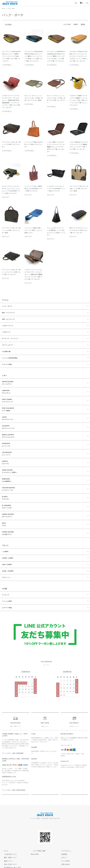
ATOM (37, 836)
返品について (6, 843)
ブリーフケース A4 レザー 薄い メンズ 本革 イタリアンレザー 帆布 (11, 230)
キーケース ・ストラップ (9, 337)
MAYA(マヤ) (4, 510)
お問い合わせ (64, 846)
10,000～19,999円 (7, 554)
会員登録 (62, 836)
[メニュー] (87, 3)
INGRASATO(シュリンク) (6, 436)
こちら (14, 758)
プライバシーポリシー (9, 853)
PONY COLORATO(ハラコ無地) (7, 404)
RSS (32, 836)
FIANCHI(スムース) (5, 453)
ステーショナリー (7, 343)
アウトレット (6, 560)
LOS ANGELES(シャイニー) (6, 444)
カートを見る (64, 843)
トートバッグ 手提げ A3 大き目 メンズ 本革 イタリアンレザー (34, 145)
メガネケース (6, 331)
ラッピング (5, 577)
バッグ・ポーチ (13, 8)
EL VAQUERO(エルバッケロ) (6, 493)
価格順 (76, 24)
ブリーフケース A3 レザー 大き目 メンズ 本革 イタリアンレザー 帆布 (79, 189)
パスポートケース (7, 324)
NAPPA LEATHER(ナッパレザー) (7, 379)
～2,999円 (5, 536)
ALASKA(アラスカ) (5, 485)
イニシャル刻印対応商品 (9, 355)
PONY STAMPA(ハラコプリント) (7, 395)
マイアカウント (64, 832)
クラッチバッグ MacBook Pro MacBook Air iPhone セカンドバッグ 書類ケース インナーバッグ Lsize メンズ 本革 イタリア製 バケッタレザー (56, 56)
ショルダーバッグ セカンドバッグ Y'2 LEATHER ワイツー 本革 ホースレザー (56, 189)
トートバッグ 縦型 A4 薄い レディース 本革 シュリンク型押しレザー (33, 230)
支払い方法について (8, 846)
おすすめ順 (67, 24)
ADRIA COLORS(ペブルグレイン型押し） (9, 461)
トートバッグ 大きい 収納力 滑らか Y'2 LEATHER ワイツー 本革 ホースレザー (33, 189)
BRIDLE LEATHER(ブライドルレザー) (7, 428)
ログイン (62, 839)
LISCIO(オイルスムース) (7, 412)
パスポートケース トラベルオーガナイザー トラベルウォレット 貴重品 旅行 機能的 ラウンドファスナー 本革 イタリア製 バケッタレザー (34, 274)
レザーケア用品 (6, 361)
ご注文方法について (8, 836)
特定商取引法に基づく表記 (10, 849)
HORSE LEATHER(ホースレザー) (7, 502)
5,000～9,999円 (6, 548)
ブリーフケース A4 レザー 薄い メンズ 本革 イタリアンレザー (11, 145)
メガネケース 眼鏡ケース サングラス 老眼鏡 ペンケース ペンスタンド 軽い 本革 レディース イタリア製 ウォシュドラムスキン (79, 100)
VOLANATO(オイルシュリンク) (7, 420)
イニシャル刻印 (6, 583)
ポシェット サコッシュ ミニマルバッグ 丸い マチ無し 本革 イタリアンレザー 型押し (34, 98)
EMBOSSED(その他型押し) (6, 469)
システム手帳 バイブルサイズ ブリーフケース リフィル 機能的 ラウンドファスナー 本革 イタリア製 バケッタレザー (56, 147)
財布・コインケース (7, 312)
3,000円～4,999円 (7, 542)
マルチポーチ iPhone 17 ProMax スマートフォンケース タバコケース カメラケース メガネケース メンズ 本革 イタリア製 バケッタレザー (79, 56)
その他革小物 (6, 349)
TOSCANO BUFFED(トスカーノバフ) (8, 477)
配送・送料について (8, 839)
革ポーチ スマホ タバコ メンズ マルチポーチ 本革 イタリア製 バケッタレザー (79, 230)
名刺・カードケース (7, 318)
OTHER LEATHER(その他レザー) (7, 518)
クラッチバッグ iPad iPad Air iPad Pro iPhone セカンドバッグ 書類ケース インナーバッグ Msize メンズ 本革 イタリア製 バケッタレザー (34, 56)
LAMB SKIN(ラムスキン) (5, 387)
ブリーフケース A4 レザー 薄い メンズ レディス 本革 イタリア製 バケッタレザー (11, 272)
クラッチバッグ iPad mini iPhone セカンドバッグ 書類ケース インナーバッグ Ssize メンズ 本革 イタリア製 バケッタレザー (11, 56)
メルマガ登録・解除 (37, 832)
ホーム (4, 8)
